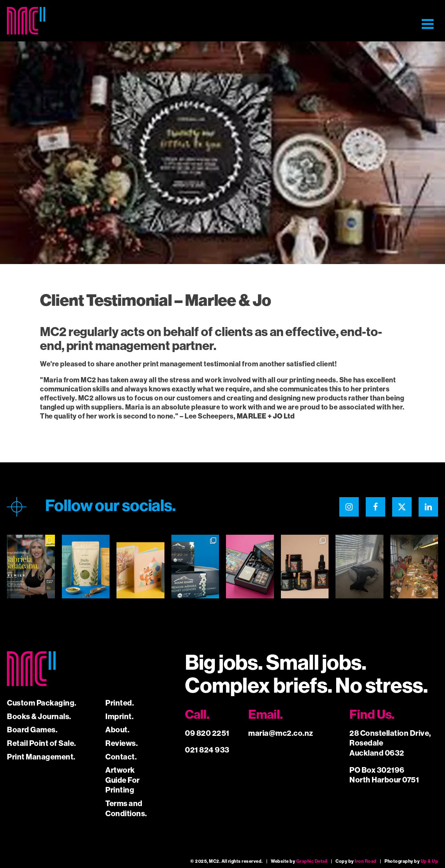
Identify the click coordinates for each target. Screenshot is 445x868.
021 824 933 (207, 750)
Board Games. (32, 730)
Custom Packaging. (42, 703)
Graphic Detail (312, 861)
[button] (428, 24)
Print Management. (41, 757)
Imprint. (119, 716)
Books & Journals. (39, 716)
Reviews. (122, 743)
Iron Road (366, 861)
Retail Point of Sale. (42, 743)
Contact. (121, 757)
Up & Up (430, 861)
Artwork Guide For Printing (123, 780)
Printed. (120, 703)
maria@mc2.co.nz (281, 733)
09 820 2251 (207, 733)
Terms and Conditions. (126, 809)
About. (117, 730)
